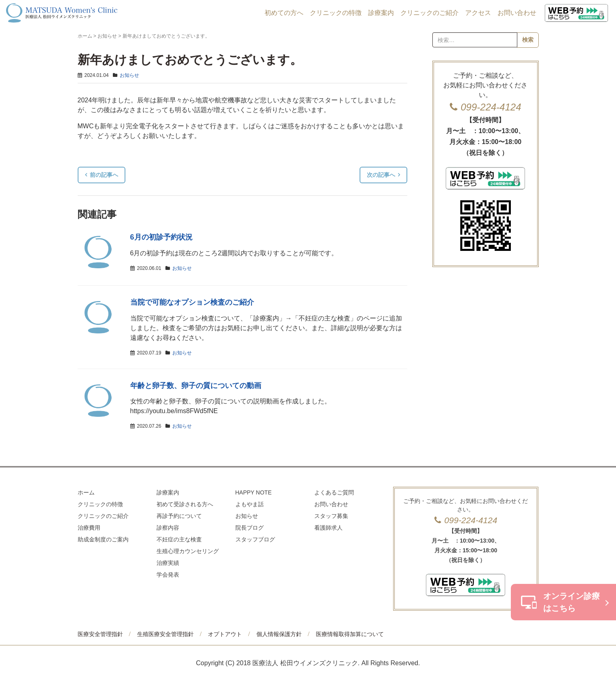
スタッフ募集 (331, 516)
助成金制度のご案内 (103, 539)
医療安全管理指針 (100, 634)
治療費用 (89, 528)
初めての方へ (284, 13)
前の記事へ (104, 175)
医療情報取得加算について (350, 634)
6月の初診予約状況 (161, 237)
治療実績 (168, 563)
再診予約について (179, 516)
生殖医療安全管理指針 (165, 634)
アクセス (478, 13)
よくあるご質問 (334, 492)
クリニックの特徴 (336, 13)
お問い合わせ (517, 13)
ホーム (85, 36)
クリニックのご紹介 (430, 13)
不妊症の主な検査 (179, 539)
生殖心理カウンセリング (188, 551)
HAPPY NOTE (254, 492)
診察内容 (168, 528)
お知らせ (107, 36)
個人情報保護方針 (279, 634)
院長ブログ (250, 528)
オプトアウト (225, 634)
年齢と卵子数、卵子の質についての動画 (196, 386)
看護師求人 (328, 528)
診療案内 (381, 13)
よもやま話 (250, 504)
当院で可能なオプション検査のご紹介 (192, 302)
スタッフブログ (255, 539)
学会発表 (168, 575)
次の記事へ (381, 175)
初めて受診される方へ (185, 504)
